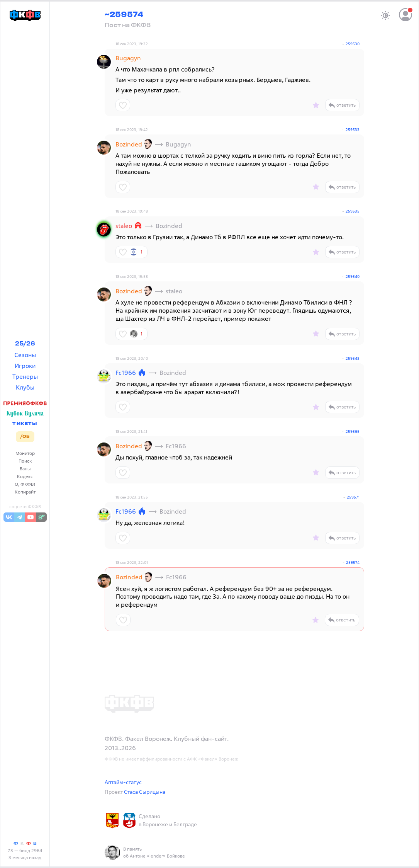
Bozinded (129, 144)
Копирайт (25, 492)
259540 (353, 277)
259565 (353, 431)
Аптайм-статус (123, 782)
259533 (353, 130)
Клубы (25, 387)
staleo (124, 226)
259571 (353, 497)
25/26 (25, 344)
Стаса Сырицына (145, 792)
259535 (353, 211)
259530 (353, 44)
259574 (353, 562)
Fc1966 (126, 373)
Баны (25, 469)
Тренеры (25, 376)
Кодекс (25, 476)
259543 (353, 358)
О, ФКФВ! (25, 484)
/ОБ (25, 437)
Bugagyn (128, 58)
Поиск (25, 461)
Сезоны (25, 355)
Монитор (25, 453)
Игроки (25, 366)
